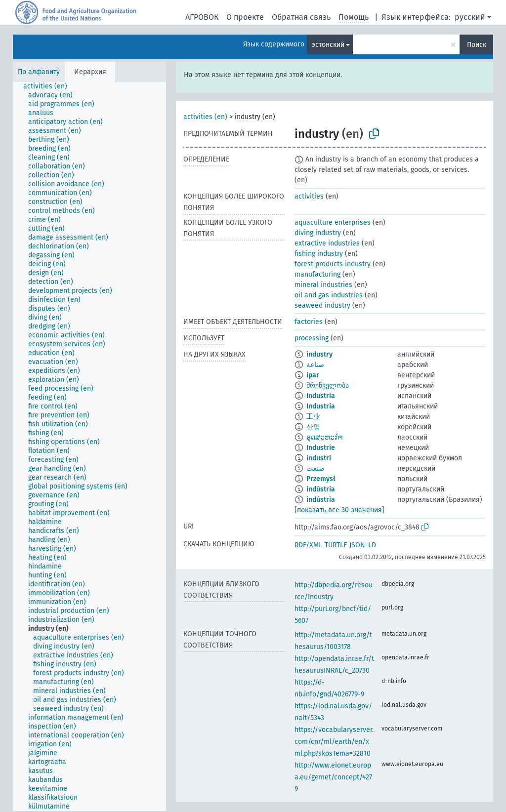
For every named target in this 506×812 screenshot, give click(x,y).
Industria (321, 396)
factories (309, 322)
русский (470, 17)
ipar (313, 375)
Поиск (477, 45)
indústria (321, 489)
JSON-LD (363, 545)
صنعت (316, 468)
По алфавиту (39, 72)
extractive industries (327, 243)
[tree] (89, 447)
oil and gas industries (329, 295)
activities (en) (205, 117)
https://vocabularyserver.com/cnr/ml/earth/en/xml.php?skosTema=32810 (334, 742)
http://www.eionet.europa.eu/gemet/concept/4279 (333, 777)
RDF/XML (308, 545)
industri (319, 458)
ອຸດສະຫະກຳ (325, 437)
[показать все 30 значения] (339, 510)
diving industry (318, 233)
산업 (313, 427)
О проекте (245, 17)
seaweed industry (322, 305)
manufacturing (317, 274)
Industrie (321, 448)
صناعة (315, 365)
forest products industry (333, 264)
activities (309, 196)
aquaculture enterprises (333, 223)
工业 (313, 417)
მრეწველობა (328, 386)
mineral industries (323, 285)
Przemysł (321, 479)
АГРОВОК (202, 17)
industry (319, 354)
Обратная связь (301, 17)
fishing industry (319, 254)
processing (312, 338)
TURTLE (336, 545)
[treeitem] (49, 86)
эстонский (328, 45)
